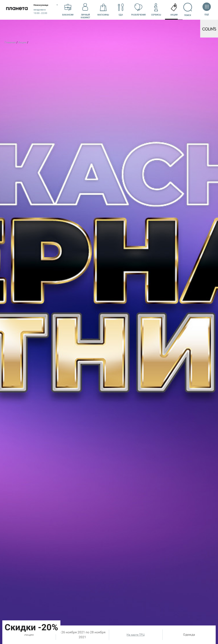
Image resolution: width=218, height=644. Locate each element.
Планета (17, 10)
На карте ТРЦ (136, 635)
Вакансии (68, 10)
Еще (207, 10)
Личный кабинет (86, 10)
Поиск (190, 9)
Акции (174, 10)
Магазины (103, 10)
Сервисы (156, 10)
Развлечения (138, 10)
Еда (121, 10)
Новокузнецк (41, 5)
